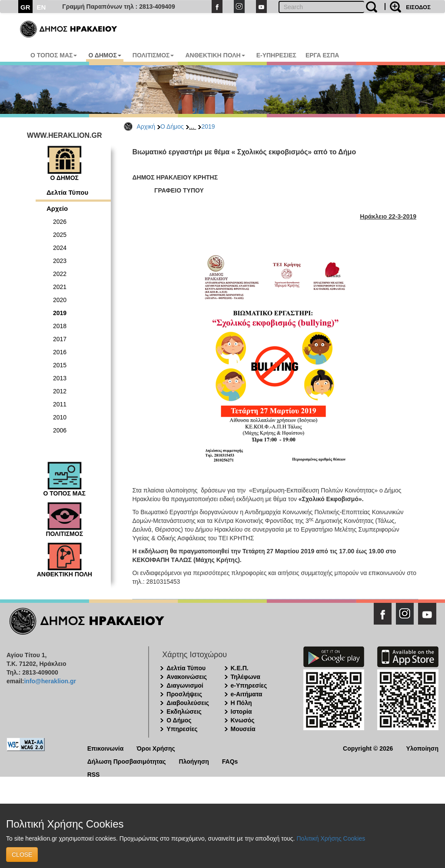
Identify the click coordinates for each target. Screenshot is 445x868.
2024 (60, 248)
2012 (60, 391)
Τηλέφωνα (246, 677)
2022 (60, 274)
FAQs (230, 761)
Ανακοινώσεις (187, 677)
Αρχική (146, 126)
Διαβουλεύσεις (188, 703)
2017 (60, 339)
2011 (60, 404)
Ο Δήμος (172, 126)
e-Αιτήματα (247, 694)
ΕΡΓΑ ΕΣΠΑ (322, 55)
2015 (60, 365)
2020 (60, 300)
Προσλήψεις (184, 694)
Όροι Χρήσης (156, 748)
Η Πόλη (241, 703)
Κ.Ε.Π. (240, 668)
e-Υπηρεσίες (249, 685)
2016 (60, 352)
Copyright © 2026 (368, 748)
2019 (208, 126)
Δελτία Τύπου (67, 192)
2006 (60, 430)
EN (42, 7)
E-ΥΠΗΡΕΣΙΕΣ (276, 55)
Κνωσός (243, 720)
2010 (60, 417)
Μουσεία (243, 729)
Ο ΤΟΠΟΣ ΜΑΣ (54, 55)
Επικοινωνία (106, 748)
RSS (94, 774)
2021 (60, 287)
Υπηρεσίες (182, 729)
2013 (60, 378)
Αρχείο (57, 208)
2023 (60, 261)
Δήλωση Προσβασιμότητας (127, 761)
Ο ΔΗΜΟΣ (105, 55)
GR (25, 7)
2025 (60, 235)
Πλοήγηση (194, 761)
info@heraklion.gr (50, 681)
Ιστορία (241, 712)
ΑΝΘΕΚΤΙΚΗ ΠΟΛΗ (215, 55)
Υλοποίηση (422, 748)
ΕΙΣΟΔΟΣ (418, 7)
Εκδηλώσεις (184, 712)
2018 (60, 326)
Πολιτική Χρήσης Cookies (331, 838)
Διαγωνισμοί (185, 685)
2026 (60, 222)
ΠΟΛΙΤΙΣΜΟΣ (153, 55)
